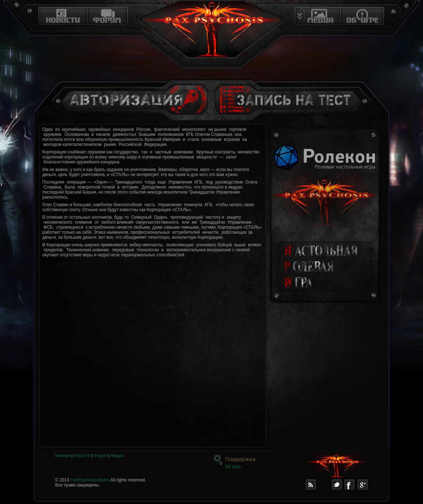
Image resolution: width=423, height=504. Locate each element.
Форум (100, 456)
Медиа (117, 456)
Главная (62, 456)
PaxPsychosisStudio (90, 480)
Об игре (233, 467)
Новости (82, 456)
